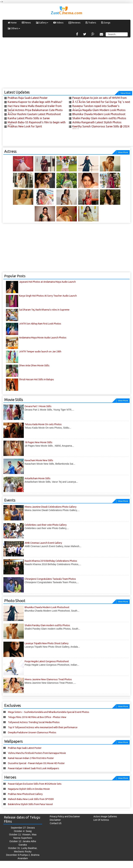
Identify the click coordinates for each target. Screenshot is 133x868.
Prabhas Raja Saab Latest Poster (28, 98)
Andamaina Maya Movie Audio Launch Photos (43, 338)
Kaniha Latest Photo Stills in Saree (29, 118)
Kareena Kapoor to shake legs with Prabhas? (35, 102)
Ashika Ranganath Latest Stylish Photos (97, 122)
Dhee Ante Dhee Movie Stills (34, 365)
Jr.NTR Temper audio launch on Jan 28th (40, 352)
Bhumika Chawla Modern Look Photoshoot (99, 114)
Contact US (56, 823)
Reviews (75, 23)
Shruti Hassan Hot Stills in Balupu (36, 379)
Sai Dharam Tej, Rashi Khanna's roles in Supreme (44, 310)
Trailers (91, 23)
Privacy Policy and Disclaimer (65, 816)
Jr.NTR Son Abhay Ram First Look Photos (40, 324)
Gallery (42, 23)
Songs (106, 23)
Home (12, 23)
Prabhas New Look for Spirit (25, 126)
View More (126, 93)
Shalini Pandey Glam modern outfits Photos (99, 118)
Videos (58, 23)
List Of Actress (101, 820)
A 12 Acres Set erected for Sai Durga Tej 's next (101, 102)
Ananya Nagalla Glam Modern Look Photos (99, 110)
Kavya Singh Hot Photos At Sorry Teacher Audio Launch (48, 296)
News (26, 23)
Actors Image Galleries (105, 816)
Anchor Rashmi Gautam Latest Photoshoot (34, 114)
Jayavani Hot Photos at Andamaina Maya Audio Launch (47, 282)
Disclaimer (55, 820)
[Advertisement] (67, 65)
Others (14, 28)
